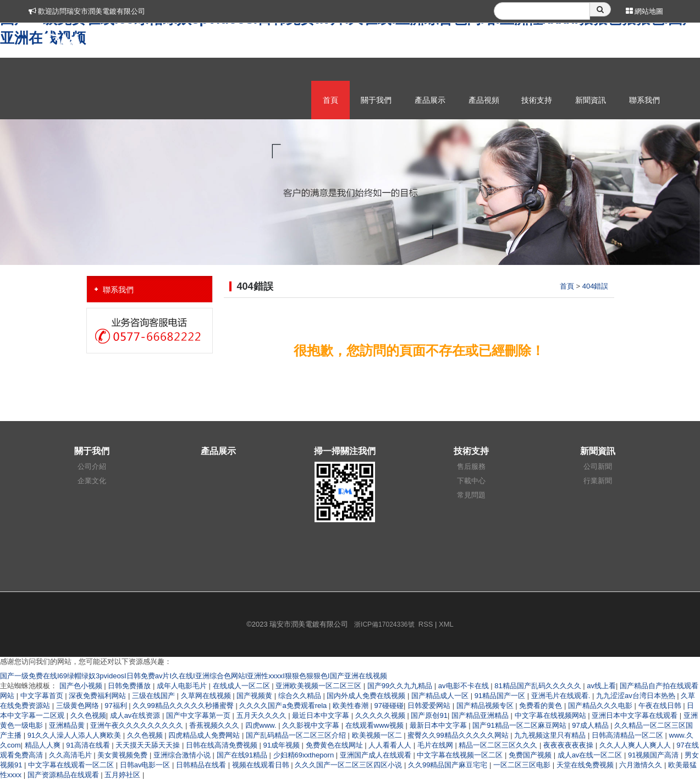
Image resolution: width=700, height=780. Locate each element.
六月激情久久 (642, 765)
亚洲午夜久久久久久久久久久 (138, 725)
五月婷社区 (123, 775)
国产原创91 (429, 715)
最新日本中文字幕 (439, 725)
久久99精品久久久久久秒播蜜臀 (184, 706)
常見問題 (471, 495)
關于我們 (376, 100)
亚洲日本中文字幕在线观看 (636, 715)
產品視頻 (484, 100)
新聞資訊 (591, 100)
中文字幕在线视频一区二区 (461, 755)
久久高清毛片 (71, 755)
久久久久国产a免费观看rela (284, 706)
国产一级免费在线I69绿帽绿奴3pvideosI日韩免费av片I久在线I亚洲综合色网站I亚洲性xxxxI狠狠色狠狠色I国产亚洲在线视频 (194, 676)
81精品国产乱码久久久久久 (539, 686)
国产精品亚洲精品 (481, 715)
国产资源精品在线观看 (64, 775)
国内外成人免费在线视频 (367, 696)
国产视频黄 (255, 696)
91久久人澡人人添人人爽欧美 (75, 735)
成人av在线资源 (136, 715)
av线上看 (601, 686)
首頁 (330, 100)
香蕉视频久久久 (215, 725)
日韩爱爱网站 (430, 706)
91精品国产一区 (501, 696)
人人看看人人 (391, 745)
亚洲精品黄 (68, 725)
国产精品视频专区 (486, 706)
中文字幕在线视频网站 (552, 715)
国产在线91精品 (243, 755)
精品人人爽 (44, 745)
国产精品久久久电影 (601, 706)
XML (446, 624)
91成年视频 (283, 745)
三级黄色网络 (79, 706)
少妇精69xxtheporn (305, 755)
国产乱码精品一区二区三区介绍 (297, 735)
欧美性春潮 (352, 706)
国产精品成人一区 (441, 696)
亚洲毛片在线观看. (562, 696)
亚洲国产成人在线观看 (377, 755)
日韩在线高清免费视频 (223, 745)
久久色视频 (88, 715)
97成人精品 (591, 725)
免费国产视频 (531, 755)
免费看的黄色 (542, 706)
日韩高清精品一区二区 (629, 735)
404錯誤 (596, 286)
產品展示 (430, 100)
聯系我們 (644, 100)
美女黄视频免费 (123, 755)
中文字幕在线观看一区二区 (72, 765)
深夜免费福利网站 (98, 696)
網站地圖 (645, 11)
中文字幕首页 (43, 696)
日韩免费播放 (130, 686)
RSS (426, 624)
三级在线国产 (155, 696)
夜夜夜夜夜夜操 (569, 745)
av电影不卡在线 (464, 686)
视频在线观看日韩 (262, 765)
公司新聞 (598, 466)
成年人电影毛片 (183, 686)
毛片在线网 (436, 745)
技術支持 (537, 100)
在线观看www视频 (376, 725)
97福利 (117, 706)
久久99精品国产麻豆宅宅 (449, 765)
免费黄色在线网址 (335, 745)
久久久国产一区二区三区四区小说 (349, 765)
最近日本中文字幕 (322, 715)
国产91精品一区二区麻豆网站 (520, 725)
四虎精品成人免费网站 (205, 735)
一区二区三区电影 (523, 765)
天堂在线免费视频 (586, 765)
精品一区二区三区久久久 (499, 745)
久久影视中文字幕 (312, 725)
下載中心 (471, 481)
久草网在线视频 (207, 696)
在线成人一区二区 (242, 686)
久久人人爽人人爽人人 (636, 745)
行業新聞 (598, 481)
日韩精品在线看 (202, 765)
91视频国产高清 (654, 755)
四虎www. (262, 725)
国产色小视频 (82, 686)
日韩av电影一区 (146, 765)
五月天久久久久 (263, 715)
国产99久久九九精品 (401, 686)
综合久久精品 (301, 696)
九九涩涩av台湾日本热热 (636, 696)
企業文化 (92, 481)
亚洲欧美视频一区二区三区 (319, 686)
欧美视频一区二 (378, 735)
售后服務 (471, 466)
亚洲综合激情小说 (183, 755)
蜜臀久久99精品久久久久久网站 (459, 735)
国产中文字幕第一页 (199, 715)
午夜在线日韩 (661, 706)
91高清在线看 (89, 745)
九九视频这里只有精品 (551, 735)
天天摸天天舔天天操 (149, 745)
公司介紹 (92, 466)
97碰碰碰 (389, 706)
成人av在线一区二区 (591, 755)
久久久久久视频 (381, 715)
